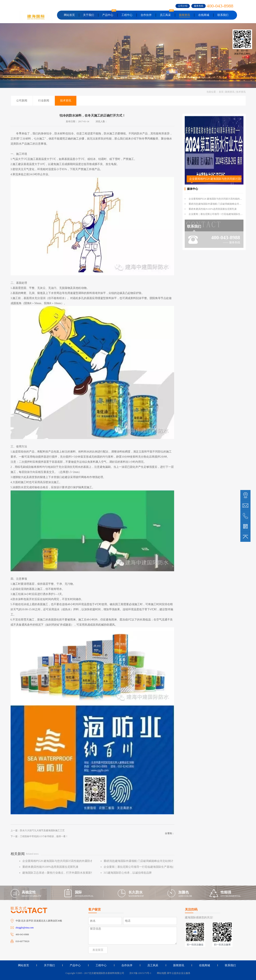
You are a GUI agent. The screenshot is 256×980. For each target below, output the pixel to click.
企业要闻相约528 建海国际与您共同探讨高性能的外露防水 (215, 179)
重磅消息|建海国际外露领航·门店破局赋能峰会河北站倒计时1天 (221, 204)
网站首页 (69, 15)
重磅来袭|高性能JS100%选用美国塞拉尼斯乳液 (213, 209)
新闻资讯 (230, 92)
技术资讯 (241, 92)
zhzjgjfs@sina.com (25, 928)
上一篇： (38, 830)
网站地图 (161, 973)
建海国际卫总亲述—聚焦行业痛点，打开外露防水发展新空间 (59, 873)
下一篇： (39, 836)
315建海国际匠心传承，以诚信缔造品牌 (128, 873)
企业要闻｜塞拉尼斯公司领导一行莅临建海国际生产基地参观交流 (143, 867)
